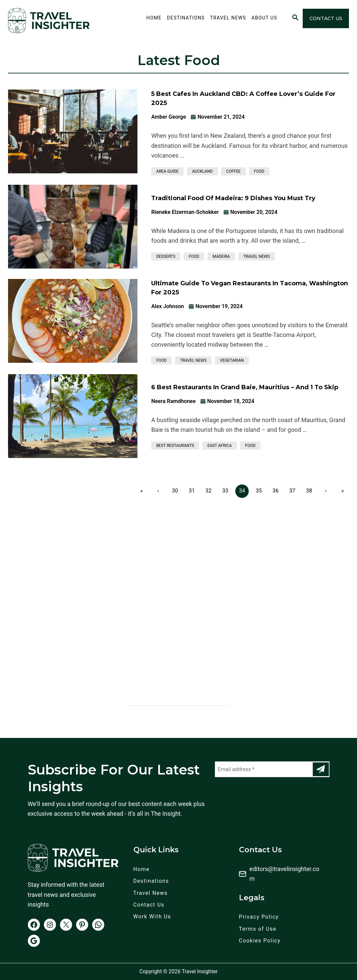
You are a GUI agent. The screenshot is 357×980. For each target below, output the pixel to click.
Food (259, 171)
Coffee (233, 171)
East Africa (220, 446)
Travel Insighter (200, 971)
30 (175, 491)
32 (209, 491)
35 (259, 491)
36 (276, 491)
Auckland (202, 171)
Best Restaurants (175, 446)
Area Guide (167, 171)
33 (225, 491)
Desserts (166, 256)
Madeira (221, 256)
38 (309, 491)
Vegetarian (232, 360)
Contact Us (326, 18)
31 (192, 491)
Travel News (257, 256)
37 (292, 491)
